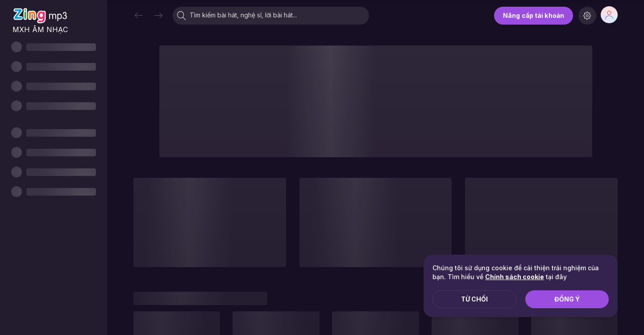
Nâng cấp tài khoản (534, 15)
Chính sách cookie (515, 277)
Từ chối (474, 299)
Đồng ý (567, 299)
